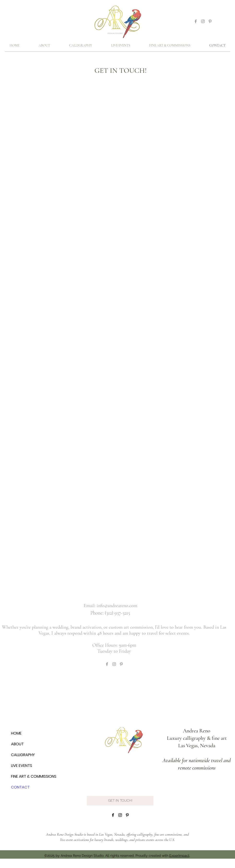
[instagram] (120, 815)
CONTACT (20, 787)
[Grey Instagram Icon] (203, 21)
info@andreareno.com (117, 606)
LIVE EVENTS (22, 766)
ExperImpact (179, 856)
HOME (16, 733)
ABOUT (17, 744)
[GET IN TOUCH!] (120, 801)
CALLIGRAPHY (23, 755)
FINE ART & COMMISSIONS (34, 776)
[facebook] (113, 815)
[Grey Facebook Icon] (196, 21)
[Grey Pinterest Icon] (210, 21)
